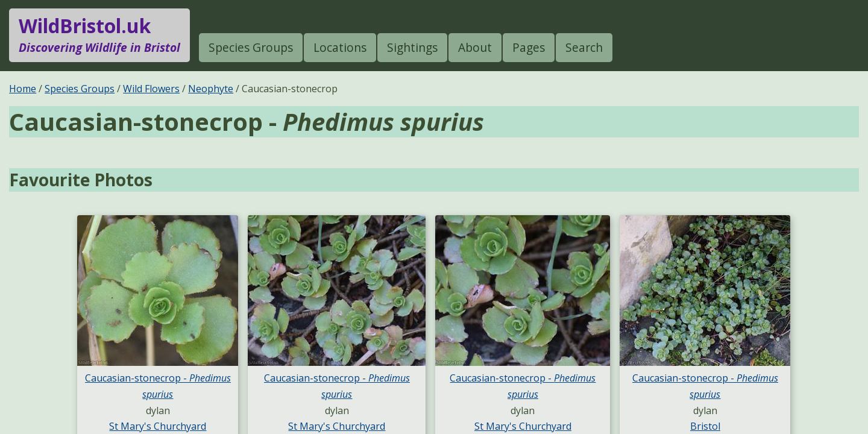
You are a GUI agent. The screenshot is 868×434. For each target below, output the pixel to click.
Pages (529, 47)
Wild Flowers (151, 89)
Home (23, 89)
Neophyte (211, 89)
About (475, 47)
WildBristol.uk (99, 35)
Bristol (705, 426)
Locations (340, 47)
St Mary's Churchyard (158, 426)
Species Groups (251, 47)
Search (584, 47)
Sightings (412, 47)
